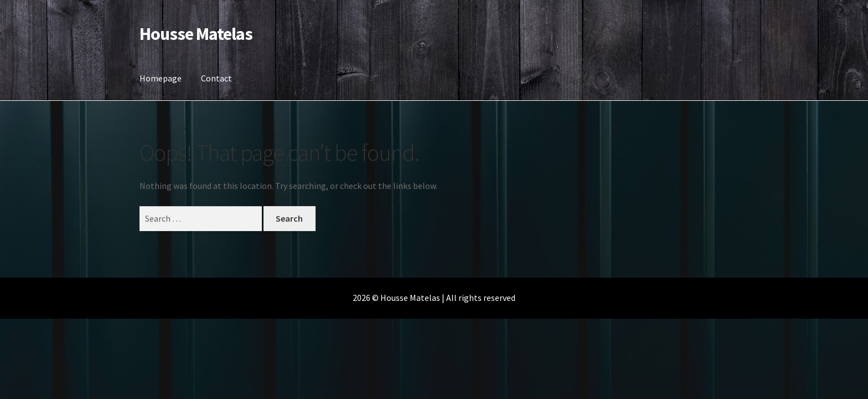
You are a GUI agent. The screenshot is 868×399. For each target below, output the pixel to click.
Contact (216, 78)
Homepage (161, 78)
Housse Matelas (196, 34)
